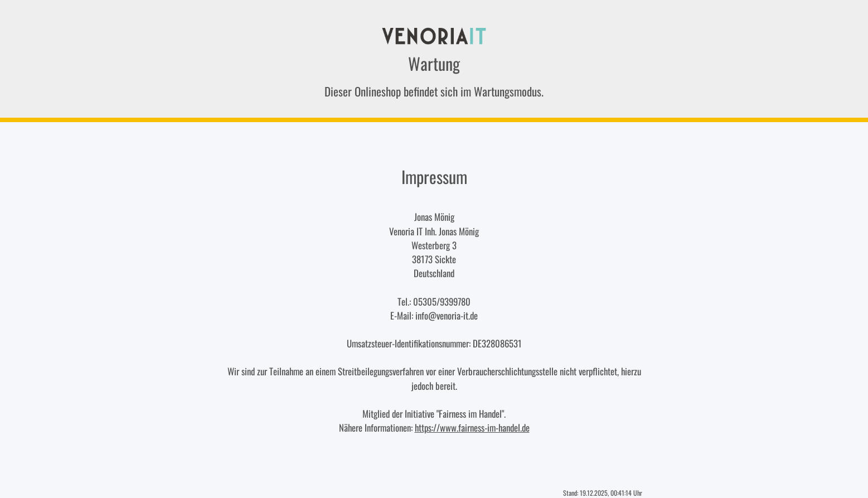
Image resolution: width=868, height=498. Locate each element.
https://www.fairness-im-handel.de (472, 427)
